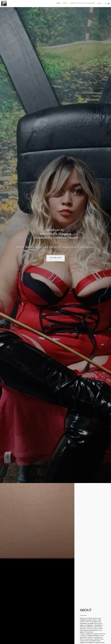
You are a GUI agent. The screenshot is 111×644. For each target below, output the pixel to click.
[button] (106, 4)
